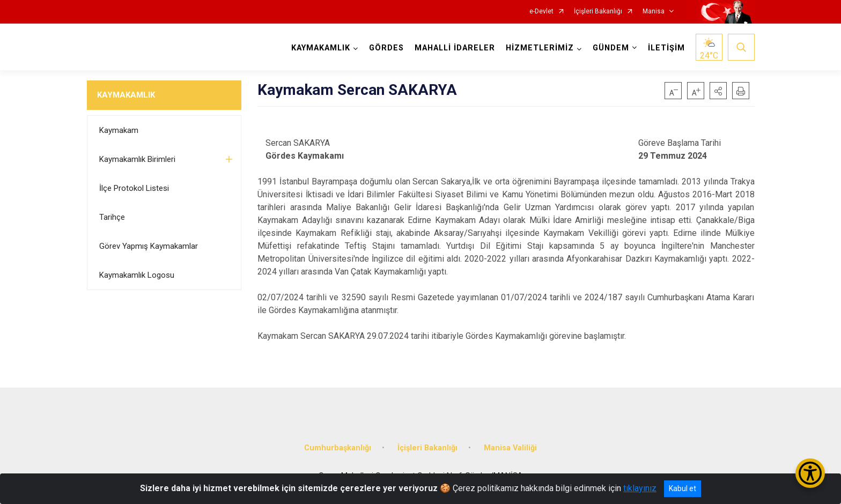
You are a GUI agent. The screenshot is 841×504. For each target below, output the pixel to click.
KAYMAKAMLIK (126, 95)
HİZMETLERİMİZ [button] (540, 48)
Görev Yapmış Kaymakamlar (149, 246)
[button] (718, 91)
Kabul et (683, 488)
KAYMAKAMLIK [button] (321, 48)
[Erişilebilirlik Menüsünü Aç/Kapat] (810, 473)
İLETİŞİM (666, 48)
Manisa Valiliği (510, 448)
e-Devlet (541, 12)
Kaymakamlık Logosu (137, 275)
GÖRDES (386, 48)
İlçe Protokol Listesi (134, 188)
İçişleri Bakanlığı (598, 12)
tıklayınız (640, 488)
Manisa (654, 12)
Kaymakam (119, 130)
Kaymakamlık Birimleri (137, 159)
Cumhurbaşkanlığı (338, 448)
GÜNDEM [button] (611, 48)
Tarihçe (112, 217)
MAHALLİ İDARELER (455, 48)
